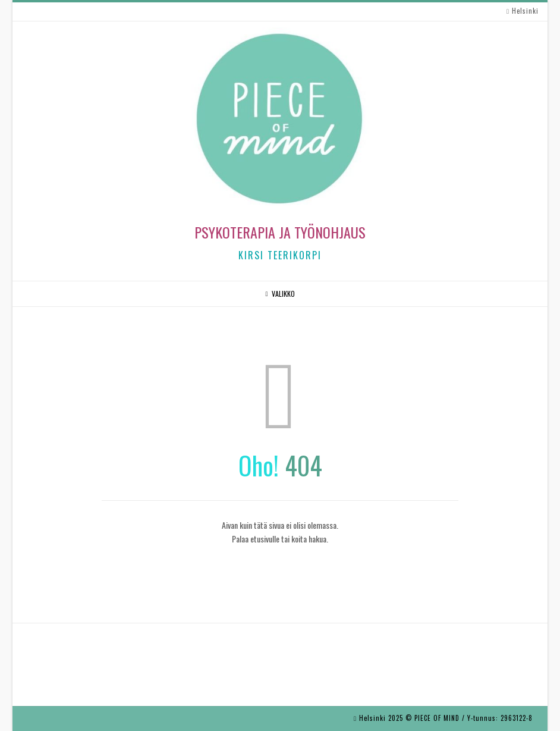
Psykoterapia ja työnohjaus (280, 232)
